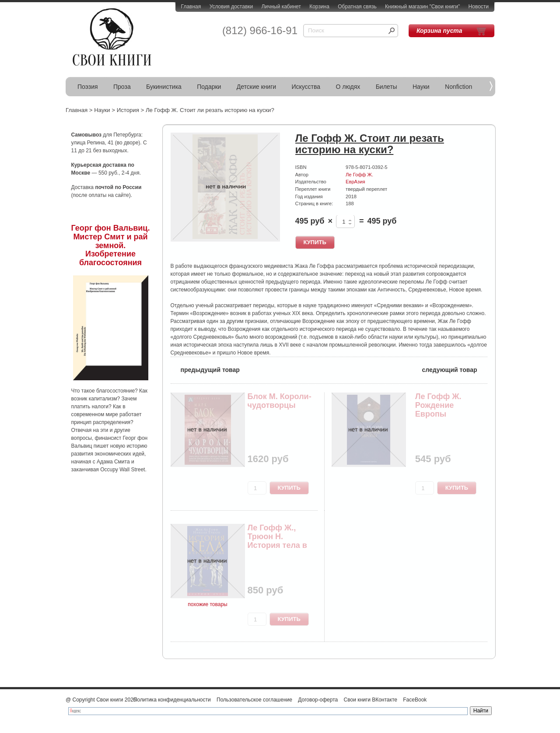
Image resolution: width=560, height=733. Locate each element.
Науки (421, 87)
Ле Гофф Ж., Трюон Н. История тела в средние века (277, 541)
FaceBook (415, 700)
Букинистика (164, 87)
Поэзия (88, 87)
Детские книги (256, 87)
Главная (191, 7)
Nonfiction (458, 87)
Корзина (319, 7)
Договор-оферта (318, 700)
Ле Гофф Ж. (359, 175)
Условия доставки (231, 7)
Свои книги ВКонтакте (371, 700)
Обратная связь (357, 7)
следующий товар (455, 369)
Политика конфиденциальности (172, 700)
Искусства (306, 87)
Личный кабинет (281, 7)
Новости (479, 7)
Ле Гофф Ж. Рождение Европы (438, 405)
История (128, 110)
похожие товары (207, 604)
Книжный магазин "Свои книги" (422, 7)
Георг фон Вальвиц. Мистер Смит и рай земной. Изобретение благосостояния (111, 245)
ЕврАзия (355, 182)
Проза (122, 87)
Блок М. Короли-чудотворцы (280, 401)
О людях (348, 87)
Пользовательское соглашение (254, 700)
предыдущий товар (205, 369)
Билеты (387, 87)
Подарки (209, 87)
